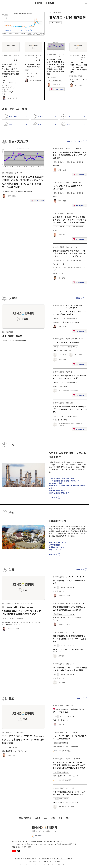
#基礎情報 (56, 166)
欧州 (76, 339)
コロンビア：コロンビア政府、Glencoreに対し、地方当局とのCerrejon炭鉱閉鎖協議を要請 (78, 67)
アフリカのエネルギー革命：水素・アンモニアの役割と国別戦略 (70, 313)
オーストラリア (16, 60)
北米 (78, 149)
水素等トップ (79, 298)
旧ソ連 (68, 149)
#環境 (70, 350)
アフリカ (69, 306)
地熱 (53, 818)
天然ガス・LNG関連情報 (68, 17)
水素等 (5, 341)
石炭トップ (80, 698)
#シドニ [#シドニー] (4, 94)
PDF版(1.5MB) (80, 283)
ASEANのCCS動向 (56, 483)
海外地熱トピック (56, 547)
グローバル (19, 173)
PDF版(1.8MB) (80, 175)
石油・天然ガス (55, 23)
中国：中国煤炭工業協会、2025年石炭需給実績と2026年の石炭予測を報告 (69, 793)
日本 (72, 339)
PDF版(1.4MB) (80, 240)
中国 (72, 788)
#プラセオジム (6, 90)
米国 (82, 149)
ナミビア (69, 308)
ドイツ (81, 339)
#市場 (55, 197)
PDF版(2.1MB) (80, 396)
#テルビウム (6, 88)
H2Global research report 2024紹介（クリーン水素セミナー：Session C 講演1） (70, 409)
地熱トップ (53, 554)
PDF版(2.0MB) (57, 90)
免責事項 (18, 859)
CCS (46, 818)
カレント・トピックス (67, 716)
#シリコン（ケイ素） (60, 618)
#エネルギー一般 (58, 264)
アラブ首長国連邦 (76, 182)
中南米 (83, 55)
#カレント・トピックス (61, 720)
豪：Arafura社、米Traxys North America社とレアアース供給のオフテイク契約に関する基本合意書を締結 (10, 70)
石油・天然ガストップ (76, 141)
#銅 (54, 649)
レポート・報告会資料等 (18, 341)
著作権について (30, 859)
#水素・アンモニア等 (72, 322)
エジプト (76, 306)
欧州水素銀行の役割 (12, 336)
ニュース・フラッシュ (9, 83)
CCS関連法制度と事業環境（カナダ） (63, 481)
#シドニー (33, 76)
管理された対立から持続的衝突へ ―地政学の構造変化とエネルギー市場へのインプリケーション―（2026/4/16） (70, 253)
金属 (4, 80)
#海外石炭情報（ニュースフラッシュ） (15, 751)
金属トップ (80, 569)
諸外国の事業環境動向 (57, 490)
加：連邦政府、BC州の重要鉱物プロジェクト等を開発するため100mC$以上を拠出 (70, 639)
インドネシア (75, 732)
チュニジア (83, 306)
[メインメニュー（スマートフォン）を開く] (86, 3)
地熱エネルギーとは (56, 542)
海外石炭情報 (79, 76)
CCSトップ (53, 498)
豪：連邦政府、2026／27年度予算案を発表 (33, 65)
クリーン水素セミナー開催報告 (66, 342)
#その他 (27, 76)
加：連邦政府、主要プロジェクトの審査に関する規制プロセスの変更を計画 (70, 669)
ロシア (73, 149)
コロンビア (24, 732)
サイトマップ (58, 861)
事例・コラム (54, 550)
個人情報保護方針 (45, 859)
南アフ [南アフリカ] (75, 308)
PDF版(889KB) (80, 206)
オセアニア (19, 603)
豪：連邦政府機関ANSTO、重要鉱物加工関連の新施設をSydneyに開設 (69, 608)
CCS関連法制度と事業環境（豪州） (62, 478)
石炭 (72, 76)
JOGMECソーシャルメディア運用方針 (39, 861)
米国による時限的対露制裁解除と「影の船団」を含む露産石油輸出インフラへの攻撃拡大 (70, 155)
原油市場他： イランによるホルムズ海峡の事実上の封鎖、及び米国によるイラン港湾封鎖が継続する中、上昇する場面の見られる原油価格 (56, 67)
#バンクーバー (58, 652)
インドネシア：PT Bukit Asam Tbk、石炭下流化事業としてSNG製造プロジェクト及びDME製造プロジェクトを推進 (70, 765)
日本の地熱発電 (55, 545)
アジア (68, 339)
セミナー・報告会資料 (74, 260)
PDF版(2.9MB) (80, 332)
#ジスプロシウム (7, 86)
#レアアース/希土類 (8, 92)
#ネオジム (13, 88)
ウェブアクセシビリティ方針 (63, 859)
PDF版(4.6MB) (80, 365)
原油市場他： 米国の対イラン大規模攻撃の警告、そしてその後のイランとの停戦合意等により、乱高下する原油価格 (70, 220)
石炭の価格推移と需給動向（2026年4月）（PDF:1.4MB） (70, 711)
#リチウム (59, 649)
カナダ (72, 632)
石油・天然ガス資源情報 (54, 80)
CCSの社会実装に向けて (58, 493)
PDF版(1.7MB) (80, 430)
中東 (67, 182)
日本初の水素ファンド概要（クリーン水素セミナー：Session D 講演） (70, 377)
